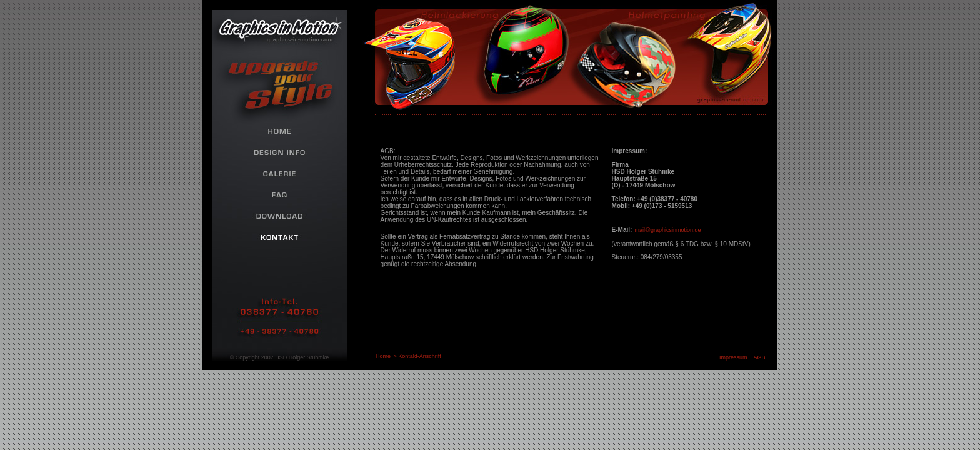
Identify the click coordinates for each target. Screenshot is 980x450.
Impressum (733, 357)
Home (383, 356)
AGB (760, 357)
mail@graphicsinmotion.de (667, 230)
